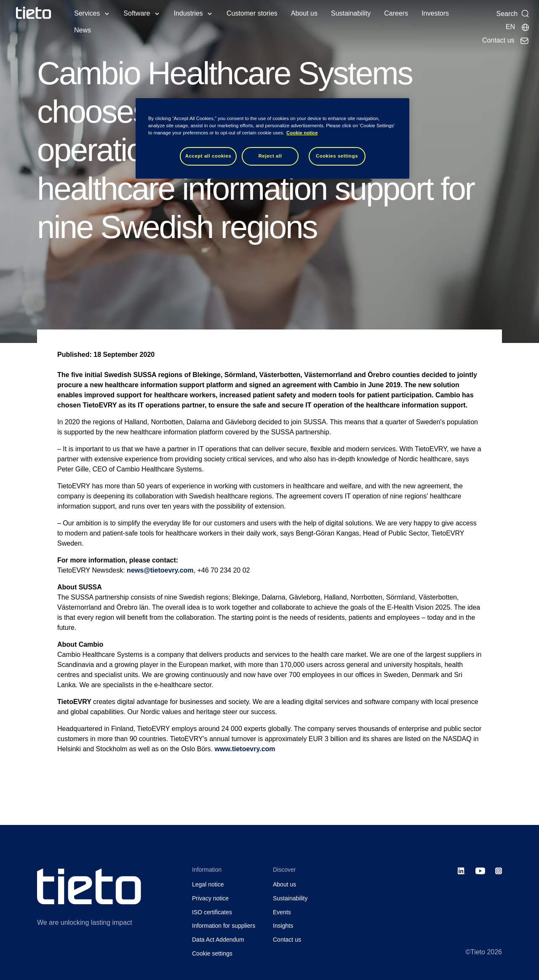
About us (304, 13)
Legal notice (208, 884)
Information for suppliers (224, 926)
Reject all (270, 156)
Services (87, 13)
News (83, 30)
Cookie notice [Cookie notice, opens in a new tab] (302, 133)
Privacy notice (210, 898)
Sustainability (351, 13)
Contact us (287, 940)
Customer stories (252, 13)
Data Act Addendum (218, 940)
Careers (396, 13)
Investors (435, 13)
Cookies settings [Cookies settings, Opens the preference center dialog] (337, 156)
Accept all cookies (208, 156)
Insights (283, 926)
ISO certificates (212, 912)
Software (137, 13)
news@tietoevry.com (160, 570)
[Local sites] (518, 27)
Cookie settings (212, 953)
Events (282, 912)
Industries (188, 13)
